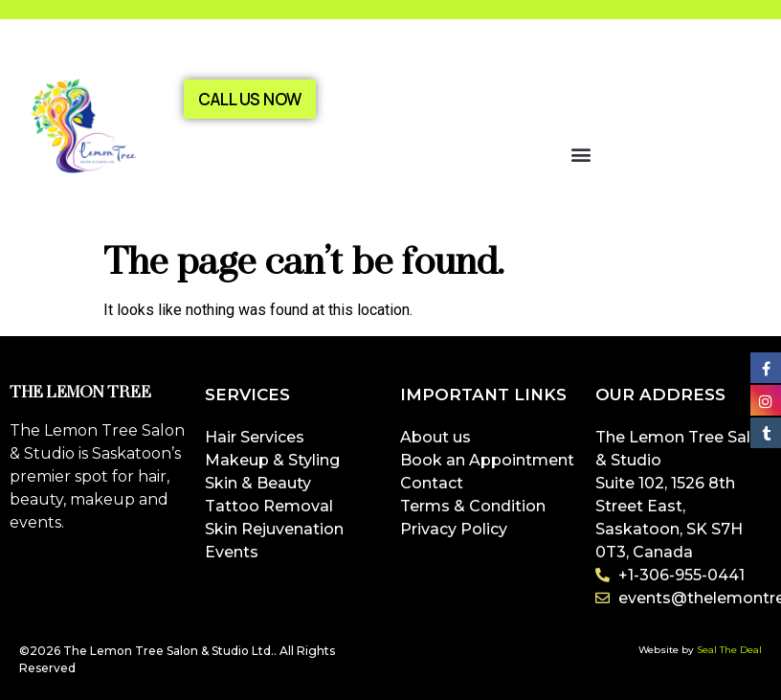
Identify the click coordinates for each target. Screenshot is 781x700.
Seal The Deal (729, 650)
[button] (581, 154)
